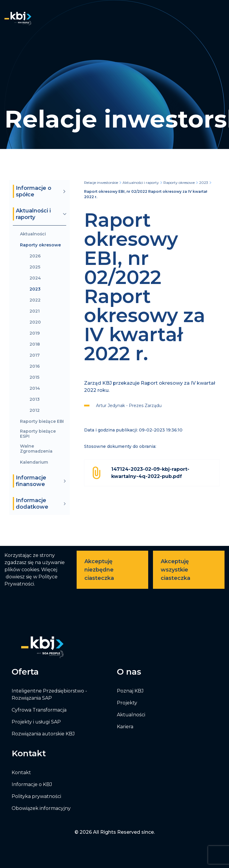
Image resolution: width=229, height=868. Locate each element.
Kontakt (21, 772)
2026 (35, 256)
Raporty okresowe (40, 245)
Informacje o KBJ (32, 784)
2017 (35, 355)
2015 (34, 377)
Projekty (127, 703)
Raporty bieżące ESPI (38, 434)
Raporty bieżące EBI (42, 421)
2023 (35, 289)
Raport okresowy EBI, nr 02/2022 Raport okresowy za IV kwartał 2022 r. (146, 194)
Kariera (125, 727)
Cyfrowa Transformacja (39, 710)
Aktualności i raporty (141, 183)
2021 (35, 311)
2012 (35, 410)
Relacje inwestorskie (101, 183)
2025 (35, 267)
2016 (35, 366)
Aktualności (33, 234)
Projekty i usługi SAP (36, 722)
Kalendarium (34, 462)
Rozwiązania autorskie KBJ (43, 734)
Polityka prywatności (36, 796)
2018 (35, 344)
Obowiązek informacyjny (41, 808)
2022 (35, 300)
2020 (35, 322)
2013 (35, 399)
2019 (35, 333)
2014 (35, 388)
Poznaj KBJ (130, 691)
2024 (35, 278)
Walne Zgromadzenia (36, 449)
